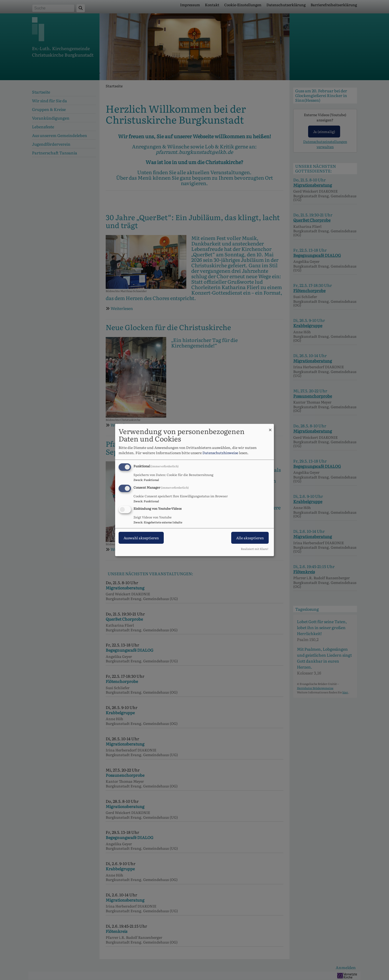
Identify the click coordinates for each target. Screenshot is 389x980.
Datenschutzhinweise (220, 453)
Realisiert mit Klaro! (255, 549)
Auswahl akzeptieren (141, 538)
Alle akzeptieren (250, 538)
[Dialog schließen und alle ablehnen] (270, 427)
